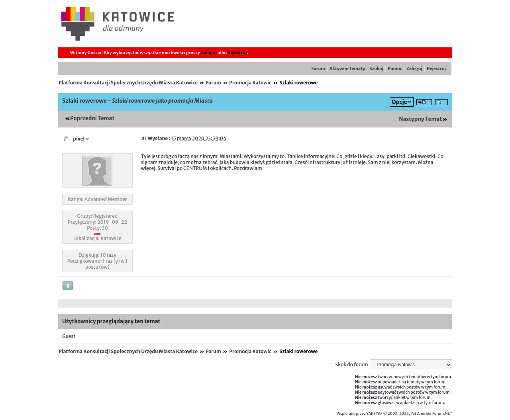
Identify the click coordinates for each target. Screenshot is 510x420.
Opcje (399, 102)
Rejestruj (237, 53)
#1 (144, 138)
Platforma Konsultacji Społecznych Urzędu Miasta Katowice (128, 83)
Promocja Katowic (250, 83)
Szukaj (376, 68)
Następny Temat (420, 119)
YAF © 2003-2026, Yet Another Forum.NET (414, 414)
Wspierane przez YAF (355, 414)
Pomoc (395, 68)
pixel (79, 139)
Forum (318, 68)
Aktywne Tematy (347, 68)
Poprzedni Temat (92, 118)
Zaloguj (209, 53)
